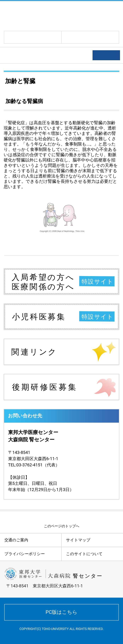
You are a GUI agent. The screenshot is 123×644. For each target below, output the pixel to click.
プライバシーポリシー (25, 554)
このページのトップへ (62, 526)
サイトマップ (78, 540)
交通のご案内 (16, 540)
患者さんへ (18, 55)
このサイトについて (84, 554)
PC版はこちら (62, 612)
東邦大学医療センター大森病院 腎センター (41, 16)
